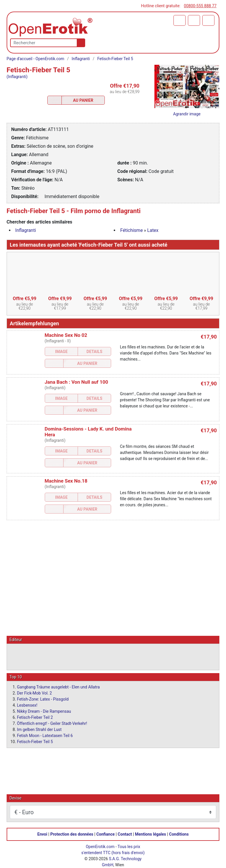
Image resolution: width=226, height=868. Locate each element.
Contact (125, 834)
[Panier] (180, 20)
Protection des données (72, 834)
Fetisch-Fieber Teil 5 (115, 59)
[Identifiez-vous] (194, 20)
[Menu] (208, 20)
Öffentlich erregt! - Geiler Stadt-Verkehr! (52, 723)
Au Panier (83, 100)
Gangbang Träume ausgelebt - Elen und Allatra (58, 687)
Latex (153, 230)
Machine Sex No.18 (66, 481)
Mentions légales (151, 834)
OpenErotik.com (100, 846)
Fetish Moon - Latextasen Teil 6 (45, 735)
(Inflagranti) (17, 77)
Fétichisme (131, 230)
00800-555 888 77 (200, 6)
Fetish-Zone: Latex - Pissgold (43, 699)
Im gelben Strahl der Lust (39, 729)
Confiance (106, 834)
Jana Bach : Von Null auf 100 (76, 382)
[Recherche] (80, 43)
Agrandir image (187, 114)
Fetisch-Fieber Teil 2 (35, 717)
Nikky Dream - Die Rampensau (44, 711)
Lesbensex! (27, 705)
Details (95, 352)
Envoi (42, 834)
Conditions (179, 834)
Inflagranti (81, 59)
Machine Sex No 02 (66, 335)
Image (61, 352)
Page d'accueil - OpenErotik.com (36, 59)
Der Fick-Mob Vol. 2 (34, 693)
